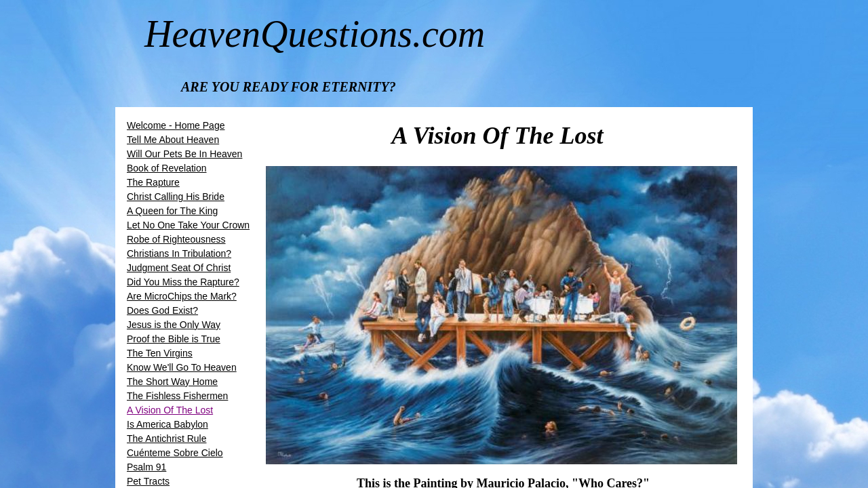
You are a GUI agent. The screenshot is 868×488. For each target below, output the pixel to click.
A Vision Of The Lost (170, 410)
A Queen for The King (172, 211)
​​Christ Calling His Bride (176, 197)
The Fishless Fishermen (177, 396)
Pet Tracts (148, 481)
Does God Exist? (162, 310)
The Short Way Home (172, 382)
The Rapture (153, 182)
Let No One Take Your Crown (188, 225)
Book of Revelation (167, 168)
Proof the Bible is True (174, 339)
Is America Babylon (167, 424)
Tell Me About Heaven (173, 140)
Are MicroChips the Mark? (182, 296)
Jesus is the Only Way (174, 325)
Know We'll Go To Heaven (182, 367)
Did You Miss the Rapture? (183, 282)
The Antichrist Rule (167, 439)
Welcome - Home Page (176, 125)
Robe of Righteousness (176, 239)
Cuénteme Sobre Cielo (175, 453)
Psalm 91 (146, 467)
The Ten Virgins (160, 353)
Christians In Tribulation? (179, 253)
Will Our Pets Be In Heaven (184, 154)
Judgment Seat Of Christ (179, 268)
